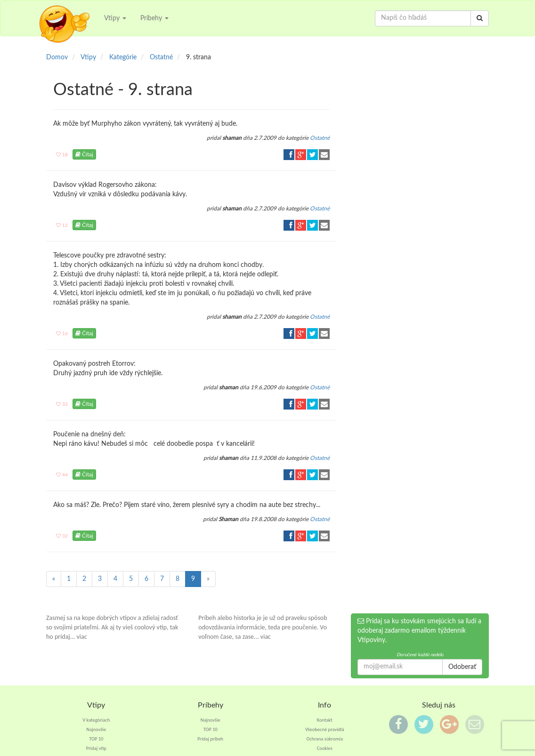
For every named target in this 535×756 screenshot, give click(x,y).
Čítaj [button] (84, 154)
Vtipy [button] (115, 18)
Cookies (325, 748)
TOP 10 (96, 739)
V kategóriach (96, 720)
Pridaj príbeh (210, 739)
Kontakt (325, 720)
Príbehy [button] (154, 18)
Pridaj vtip (96, 748)
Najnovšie (96, 729)
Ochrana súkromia (324, 739)
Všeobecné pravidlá (325, 729)
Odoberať (462, 667)
